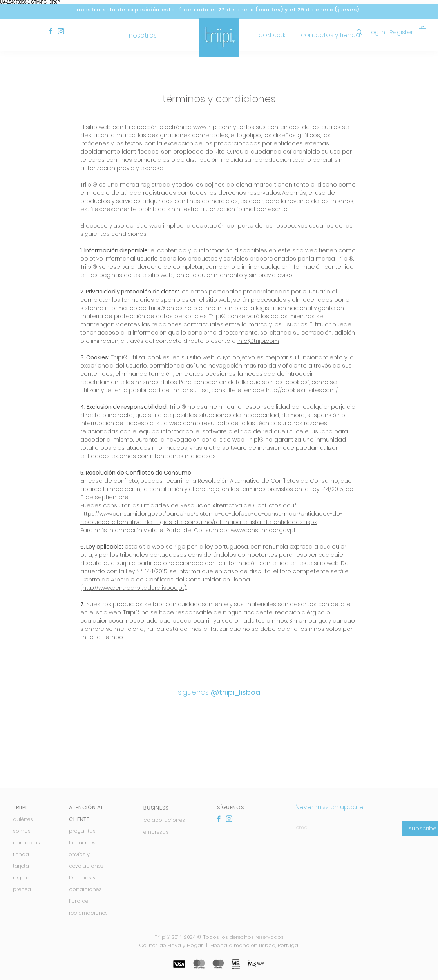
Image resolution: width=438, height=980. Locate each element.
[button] (423, 30)
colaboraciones (164, 820)
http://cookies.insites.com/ (302, 390)
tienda (21, 854)
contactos (26, 843)
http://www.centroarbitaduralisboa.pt (133, 588)
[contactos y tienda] (330, 35)
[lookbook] (271, 35)
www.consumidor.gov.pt (263, 530)
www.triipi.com (212, 127)
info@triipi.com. (258, 341)
